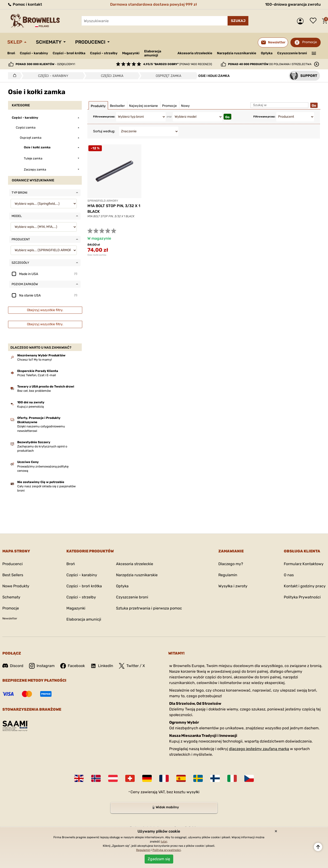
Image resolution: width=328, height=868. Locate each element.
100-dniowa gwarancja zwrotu (293, 4)
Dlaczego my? (231, 564)
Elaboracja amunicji (153, 53)
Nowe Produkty (16, 586)
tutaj (164, 842)
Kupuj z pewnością (30, 407)
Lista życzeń (314, 21)
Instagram (42, 666)
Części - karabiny (34, 53)
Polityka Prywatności (302, 597)
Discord (13, 666)
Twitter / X (132, 666)
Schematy (49, 42)
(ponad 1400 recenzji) (178, 64)
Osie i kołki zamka (97, 255)
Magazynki (131, 53)
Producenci (90, 42)
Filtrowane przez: (104, 117)
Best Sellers (13, 575)
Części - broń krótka (69, 53)
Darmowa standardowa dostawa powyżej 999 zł (153, 4)
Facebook (73, 666)
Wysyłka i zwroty (233, 586)
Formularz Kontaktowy (304, 564)
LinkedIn (102, 666)
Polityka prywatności (167, 850)
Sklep (15, 42)
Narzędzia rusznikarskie (237, 53)
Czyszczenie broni (292, 53)
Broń (11, 53)
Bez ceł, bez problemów (34, 391)
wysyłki (193, 792)
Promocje (310, 42)
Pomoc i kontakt (25, 4)
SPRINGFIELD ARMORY (103, 201)
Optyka (267, 53)
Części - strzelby (104, 53)
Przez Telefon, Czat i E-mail (37, 375)
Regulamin (228, 575)
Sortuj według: (104, 131)
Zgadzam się (159, 859)
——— (314, 53)
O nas (289, 575)
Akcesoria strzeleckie (195, 53)
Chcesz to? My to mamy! (35, 360)
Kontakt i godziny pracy (305, 586)
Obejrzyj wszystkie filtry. (45, 310)
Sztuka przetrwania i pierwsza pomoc (149, 608)
